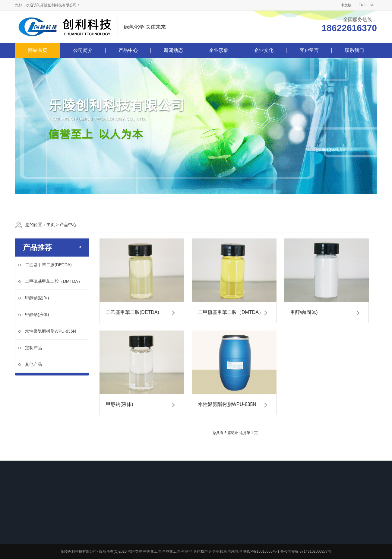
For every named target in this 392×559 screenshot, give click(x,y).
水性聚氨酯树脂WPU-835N (47, 331)
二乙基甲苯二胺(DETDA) (45, 265)
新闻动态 (173, 50)
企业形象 (219, 50)
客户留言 (309, 50)
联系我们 (354, 50)
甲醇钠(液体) (34, 315)
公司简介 (83, 50)
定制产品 (30, 348)
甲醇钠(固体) (34, 298)
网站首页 (38, 50)
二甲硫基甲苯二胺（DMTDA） (50, 281)
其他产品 (30, 364)
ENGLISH (367, 5)
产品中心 (128, 50)
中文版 (346, 5)
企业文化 (264, 50)
